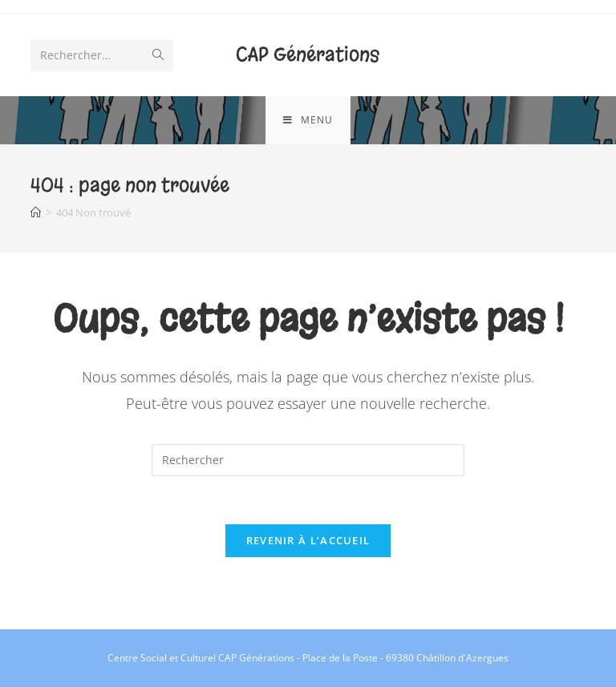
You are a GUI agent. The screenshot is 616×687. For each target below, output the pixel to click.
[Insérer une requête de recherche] (308, 460)
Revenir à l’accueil (308, 540)
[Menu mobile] (308, 120)
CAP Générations (308, 55)
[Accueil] (36, 212)
